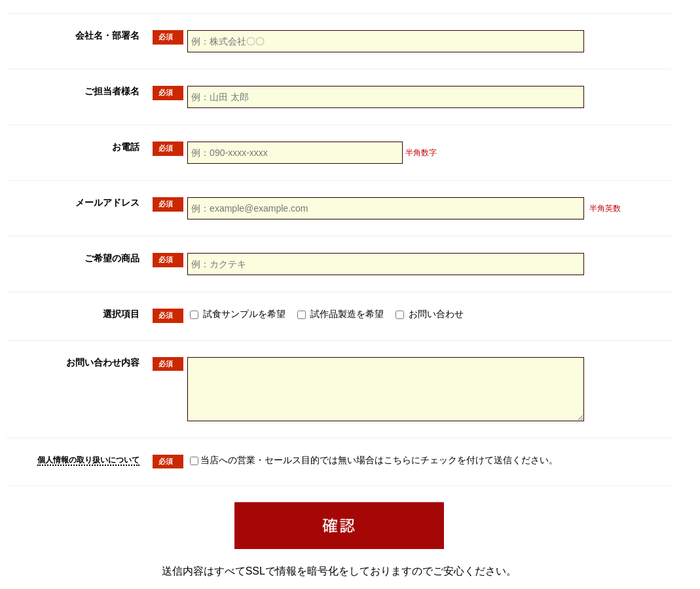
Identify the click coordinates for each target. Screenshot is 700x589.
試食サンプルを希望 (238, 314)
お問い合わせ (430, 314)
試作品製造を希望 (341, 314)
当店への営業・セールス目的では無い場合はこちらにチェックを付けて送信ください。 (413, 460)
